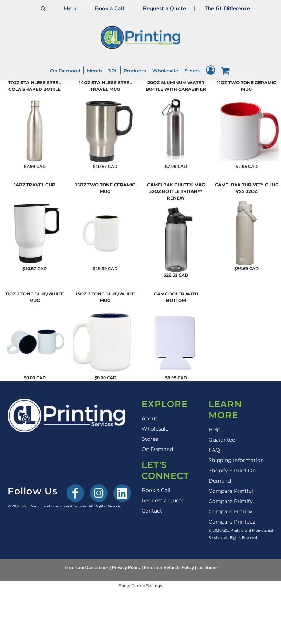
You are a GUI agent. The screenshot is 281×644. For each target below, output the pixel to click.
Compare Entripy (231, 511)
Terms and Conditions (86, 567)
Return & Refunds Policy (169, 567)
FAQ (214, 450)
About (149, 418)
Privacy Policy (126, 567)
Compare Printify (231, 501)
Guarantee (222, 440)
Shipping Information (236, 460)
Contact (152, 511)
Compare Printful (231, 491)
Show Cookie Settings (140, 586)
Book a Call (110, 8)
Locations (207, 567)
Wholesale (155, 429)
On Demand (157, 449)
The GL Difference (227, 8)
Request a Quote (164, 8)
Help (70, 8)
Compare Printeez (232, 522)
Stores (150, 439)
